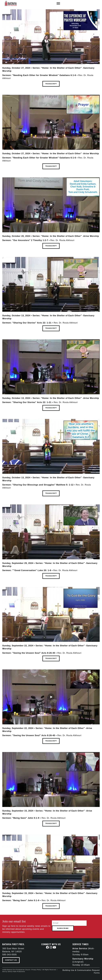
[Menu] (58, 3)
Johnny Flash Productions (16, 972)
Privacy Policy (36, 970)
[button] (51, 37)
